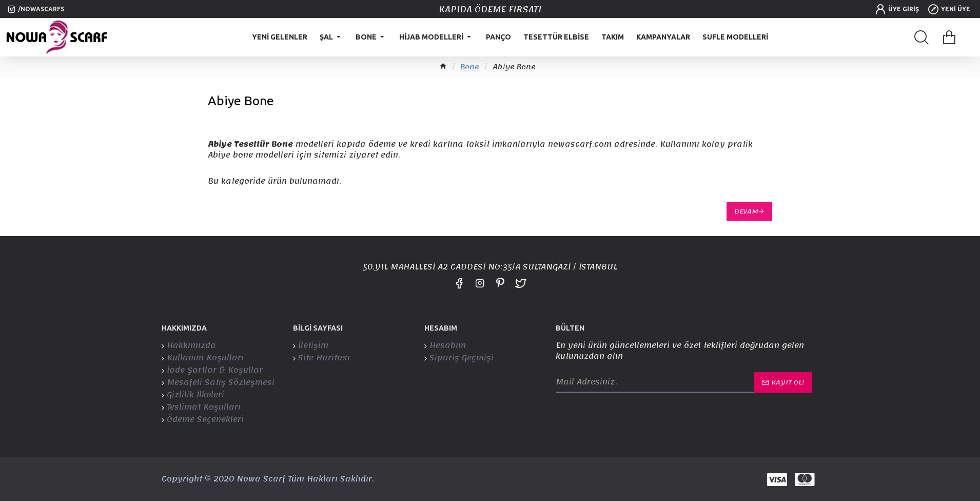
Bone (470, 67)
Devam (746, 211)
